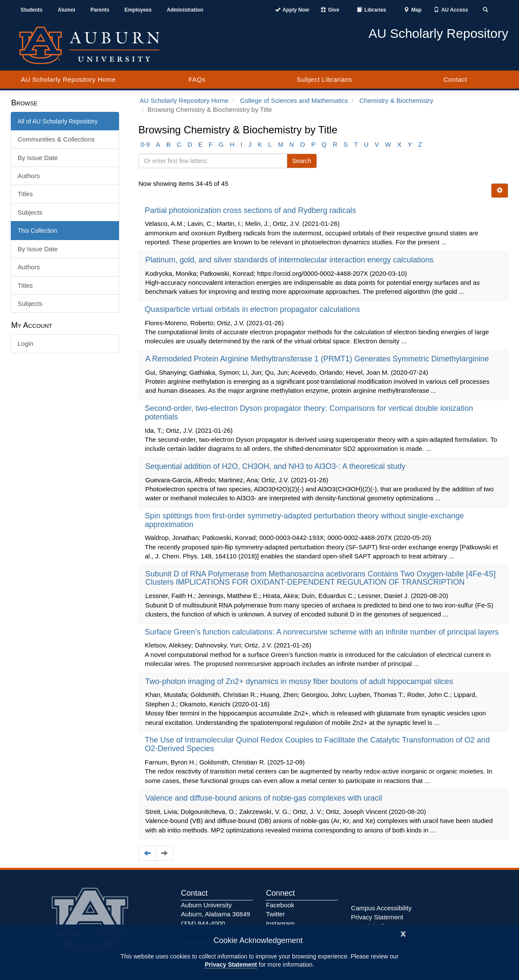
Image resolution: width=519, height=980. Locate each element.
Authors (29, 176)
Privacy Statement (231, 965)
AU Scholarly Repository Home (69, 79)
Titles (25, 194)
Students (32, 10)
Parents (100, 10)
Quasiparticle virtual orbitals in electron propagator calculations (253, 309)
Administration (185, 10)
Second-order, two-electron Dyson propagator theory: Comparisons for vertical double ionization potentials (309, 413)
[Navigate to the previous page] (147, 853)
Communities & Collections (56, 139)
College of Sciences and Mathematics (294, 100)
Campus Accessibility (381, 908)
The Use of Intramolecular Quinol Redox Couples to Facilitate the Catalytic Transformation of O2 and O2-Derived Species (317, 744)
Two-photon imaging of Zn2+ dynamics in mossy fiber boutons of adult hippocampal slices (300, 681)
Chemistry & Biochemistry (396, 100)
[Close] (403, 933)
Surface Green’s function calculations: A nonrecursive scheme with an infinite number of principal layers (323, 632)
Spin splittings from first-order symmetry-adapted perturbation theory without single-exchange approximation (304, 520)
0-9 (145, 144)
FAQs (197, 79)
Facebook (280, 905)
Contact (455, 79)
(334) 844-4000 (203, 923)
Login (26, 344)
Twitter (275, 914)
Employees (138, 10)
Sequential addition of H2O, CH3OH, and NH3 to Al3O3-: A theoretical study (276, 466)
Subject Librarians (324, 79)
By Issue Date (38, 158)
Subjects (30, 212)
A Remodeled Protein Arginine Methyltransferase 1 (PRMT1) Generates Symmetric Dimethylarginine (318, 359)
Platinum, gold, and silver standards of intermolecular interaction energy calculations (290, 260)
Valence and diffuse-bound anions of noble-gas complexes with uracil (265, 798)
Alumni (66, 10)
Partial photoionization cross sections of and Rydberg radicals (252, 210)
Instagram (280, 923)
